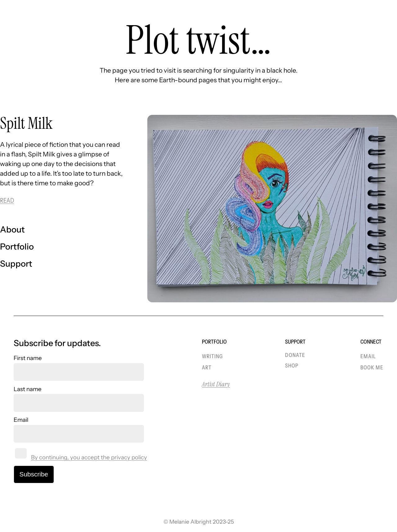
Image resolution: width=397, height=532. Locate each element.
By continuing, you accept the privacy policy (89, 457)
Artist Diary (216, 384)
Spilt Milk (26, 123)
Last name (28, 389)
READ (7, 200)
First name (28, 358)
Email (21, 420)
